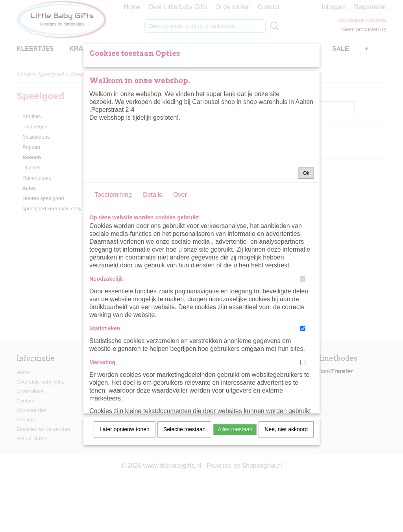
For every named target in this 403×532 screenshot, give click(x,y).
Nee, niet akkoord (286, 472)
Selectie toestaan (184, 472)
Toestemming (113, 238)
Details (153, 238)
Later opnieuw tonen (125, 472)
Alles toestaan (235, 472)
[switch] (303, 322)
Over (180, 238)
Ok (306, 216)
